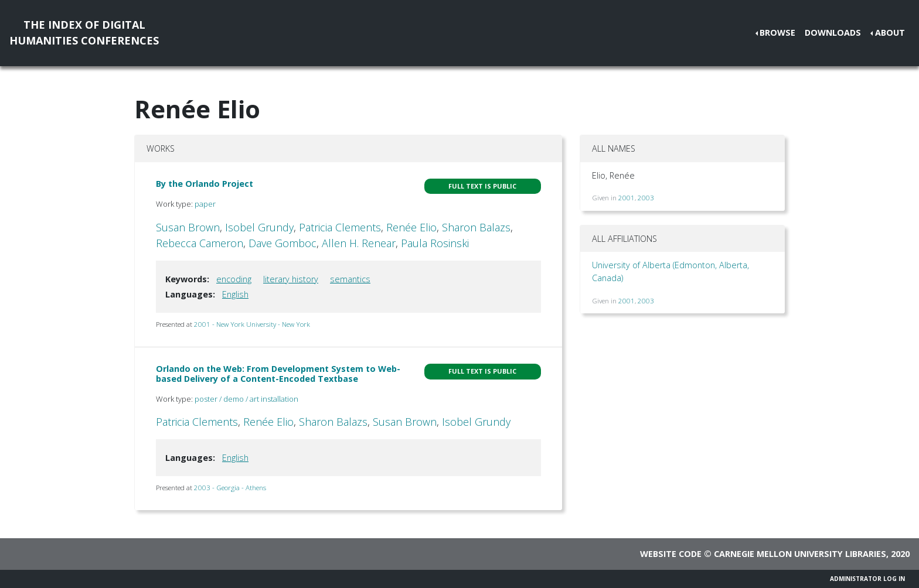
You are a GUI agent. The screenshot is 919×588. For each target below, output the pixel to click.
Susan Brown (188, 227)
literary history (291, 279)
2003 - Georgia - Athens (230, 488)
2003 (646, 198)
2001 (627, 198)
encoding (234, 279)
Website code (671, 554)
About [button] (890, 33)
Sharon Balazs (476, 227)
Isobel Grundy (259, 227)
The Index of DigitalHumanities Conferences (84, 33)
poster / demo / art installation (246, 399)
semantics (350, 279)
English (235, 294)
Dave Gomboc (282, 243)
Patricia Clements (340, 227)
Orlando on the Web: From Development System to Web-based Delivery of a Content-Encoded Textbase (278, 374)
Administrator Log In (867, 579)
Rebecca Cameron (200, 243)
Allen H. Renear (359, 243)
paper (205, 204)
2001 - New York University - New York (252, 324)
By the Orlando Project (205, 184)
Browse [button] (777, 33)
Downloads (833, 33)
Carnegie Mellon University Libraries (800, 554)
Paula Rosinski (435, 243)
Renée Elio (411, 227)
